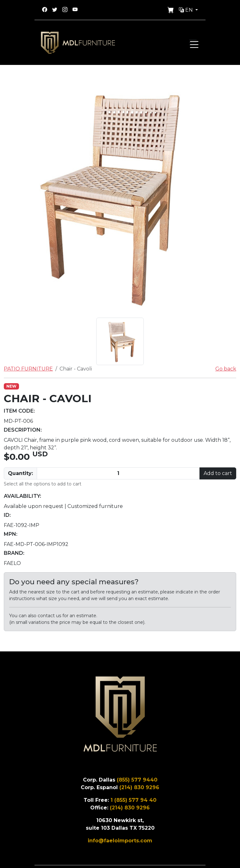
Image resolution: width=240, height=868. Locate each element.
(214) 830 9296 (139, 787)
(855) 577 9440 (137, 780)
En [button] (186, 10)
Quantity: (20, 473)
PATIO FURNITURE (28, 369)
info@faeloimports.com (120, 841)
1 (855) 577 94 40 (133, 800)
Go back (226, 369)
